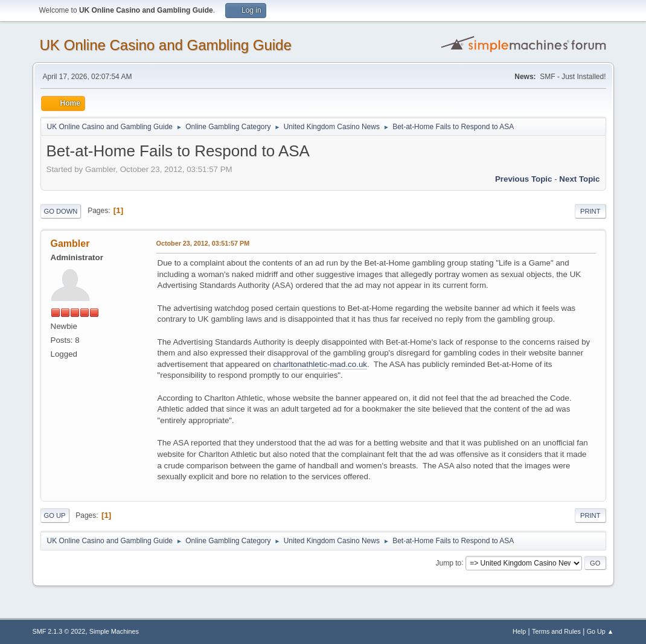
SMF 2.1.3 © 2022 (59, 631)
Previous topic (524, 179)
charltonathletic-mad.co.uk (320, 364)
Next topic (579, 179)
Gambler (70, 244)
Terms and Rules (556, 631)
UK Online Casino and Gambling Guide (166, 45)
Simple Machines (114, 631)
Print (590, 211)
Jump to (449, 563)
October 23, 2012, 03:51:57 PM (203, 243)
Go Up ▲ (600, 631)
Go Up (55, 515)
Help (519, 631)
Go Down (61, 211)
